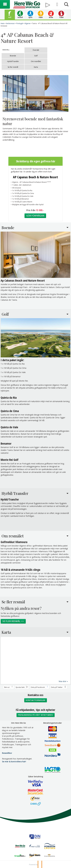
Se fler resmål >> (13, 621)
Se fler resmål (13, 67)
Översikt (36, 50)
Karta (36, 67)
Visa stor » (63, 681)
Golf (36, 56)
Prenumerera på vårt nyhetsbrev (35, 715)
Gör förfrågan (35, 216)
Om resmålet (36, 61)
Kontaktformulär (35, 700)
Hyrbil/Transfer (13, 61)
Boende (13, 56)
